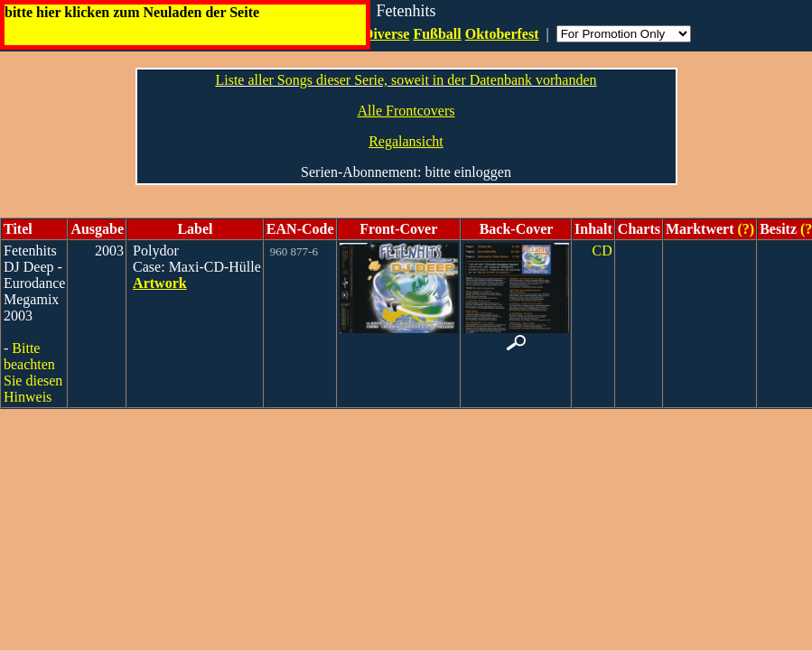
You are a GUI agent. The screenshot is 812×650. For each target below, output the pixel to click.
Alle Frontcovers (406, 111)
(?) (744, 229)
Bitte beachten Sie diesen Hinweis (33, 372)
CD (602, 251)
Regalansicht (406, 141)
